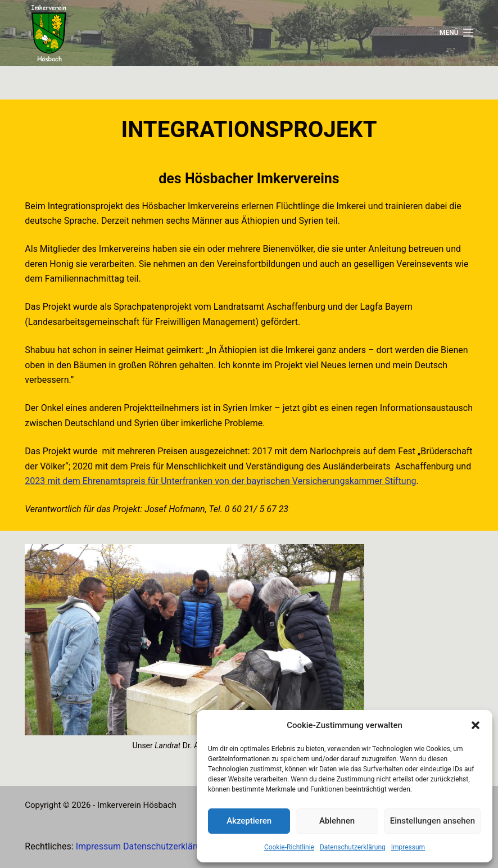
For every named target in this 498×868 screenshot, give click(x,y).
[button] (476, 725)
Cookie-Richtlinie (289, 847)
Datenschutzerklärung (353, 847)
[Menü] (456, 33)
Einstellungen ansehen (433, 821)
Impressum (408, 847)
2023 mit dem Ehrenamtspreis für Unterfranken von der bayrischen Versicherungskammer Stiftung (220, 481)
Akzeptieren (249, 821)
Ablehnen (337, 821)
